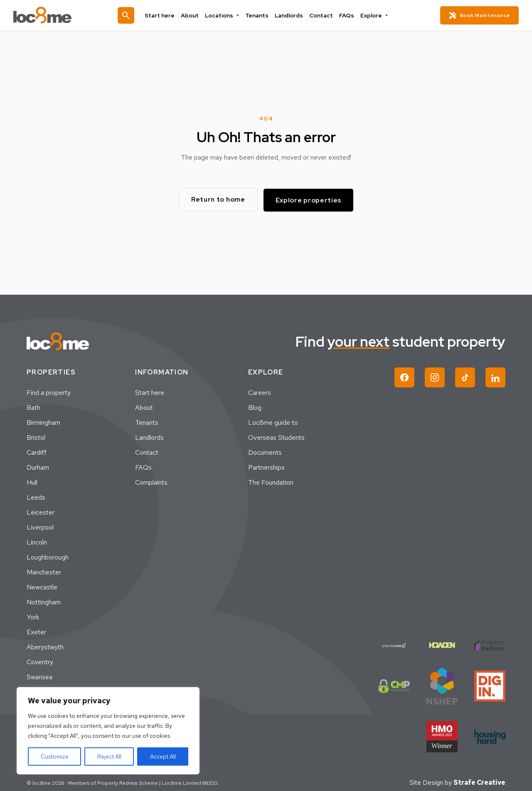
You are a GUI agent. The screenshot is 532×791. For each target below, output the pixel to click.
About (196, 15)
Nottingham (44, 601)
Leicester (41, 511)
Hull (32, 482)
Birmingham (43, 422)
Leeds (36, 497)
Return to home (217, 199)
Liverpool (40, 526)
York (33, 616)
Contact (316, 15)
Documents (265, 452)
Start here (169, 15)
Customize (55, 757)
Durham (38, 467)
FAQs (339, 15)
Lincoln (37, 541)
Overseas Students (276, 437)
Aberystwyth (45, 646)
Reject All (109, 757)
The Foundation (271, 482)
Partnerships (266, 467)
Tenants (258, 15)
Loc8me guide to (273, 422)
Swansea (39, 676)
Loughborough (48, 556)
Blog (255, 407)
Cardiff (37, 452)
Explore (364, 15)
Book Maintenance (479, 15)
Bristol (36, 437)
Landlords (287, 15)
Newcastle (42, 586)
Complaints (151, 482)
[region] (108, 731)
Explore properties (311, 199)
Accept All (163, 757)
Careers (260, 392)
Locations (226, 15)
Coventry (40, 661)
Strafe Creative (479, 782)
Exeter (36, 631)
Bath (33, 407)
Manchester (44, 571)
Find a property (49, 392)
